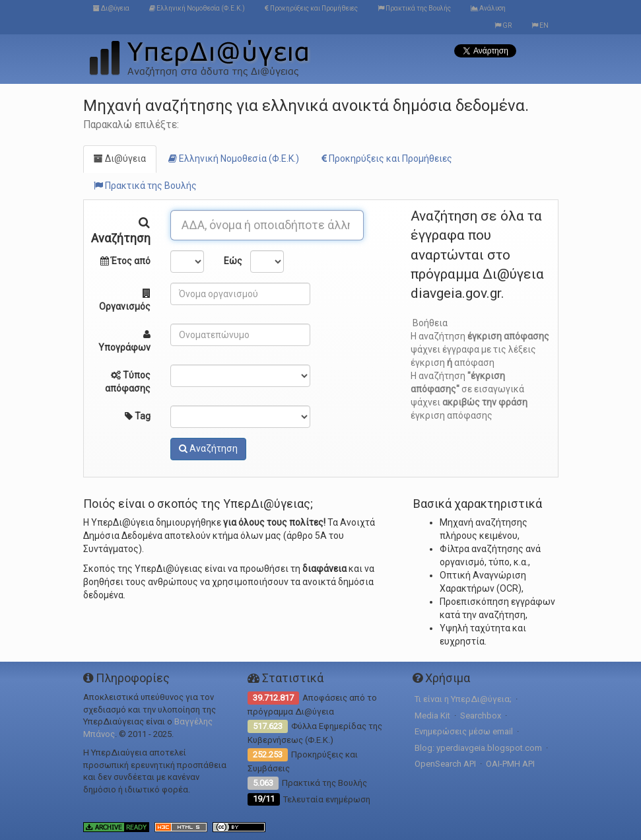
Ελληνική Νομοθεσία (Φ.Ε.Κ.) (197, 8)
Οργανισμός (125, 300)
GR (503, 25)
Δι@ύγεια (111, 8)
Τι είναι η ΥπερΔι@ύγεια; (463, 699)
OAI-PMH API (510, 764)
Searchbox (481, 716)
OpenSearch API (445, 764)
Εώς (232, 261)
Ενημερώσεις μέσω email (464, 731)
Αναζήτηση (121, 228)
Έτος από (125, 261)
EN (540, 25)
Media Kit (432, 716)
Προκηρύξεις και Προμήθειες (311, 8)
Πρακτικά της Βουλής (414, 8)
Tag (138, 416)
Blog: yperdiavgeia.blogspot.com (478, 748)
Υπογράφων (124, 341)
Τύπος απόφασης (128, 382)
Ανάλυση (488, 8)
